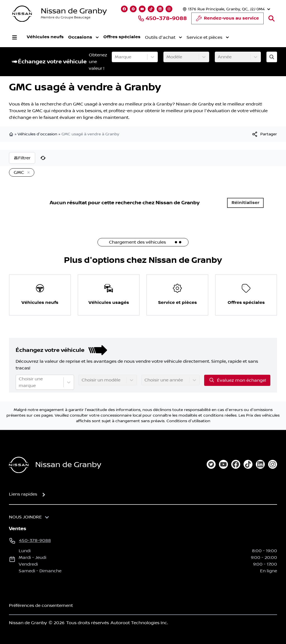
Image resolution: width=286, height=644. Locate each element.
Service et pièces (208, 37)
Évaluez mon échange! (237, 380)
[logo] (22, 14)
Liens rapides (23, 494)
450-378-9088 (162, 18)
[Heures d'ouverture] (226, 9)
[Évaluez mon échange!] (272, 57)
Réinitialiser (246, 203)
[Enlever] (27, 173)
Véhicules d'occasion (37, 134)
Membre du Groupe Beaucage (66, 17)
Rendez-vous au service (227, 20)
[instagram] (273, 464)
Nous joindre (25, 517)
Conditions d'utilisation (188, 421)
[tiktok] (248, 464)
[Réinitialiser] (43, 158)
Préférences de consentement (41, 605)
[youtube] (223, 464)
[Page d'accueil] (19, 465)
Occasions (84, 37)
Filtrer (22, 158)
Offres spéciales (122, 37)
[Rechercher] (271, 18)
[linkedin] (260, 464)
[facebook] (236, 464)
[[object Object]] (264, 134)
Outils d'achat (164, 37)
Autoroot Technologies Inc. (139, 623)
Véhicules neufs (45, 37)
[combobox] (115, 57)
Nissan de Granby (74, 11)
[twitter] (211, 464)
